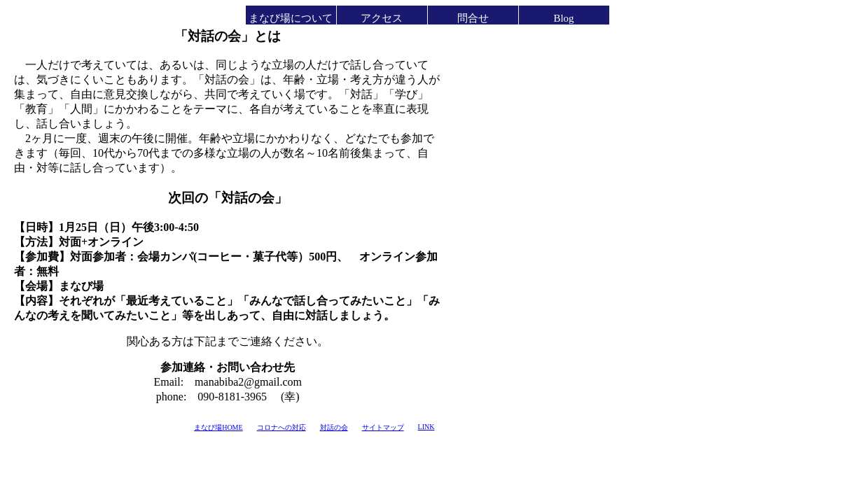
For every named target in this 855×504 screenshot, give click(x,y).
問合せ (473, 18)
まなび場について (291, 18)
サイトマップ (383, 427)
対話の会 (334, 427)
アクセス (382, 18)
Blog (563, 18)
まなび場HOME (218, 427)
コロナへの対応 (281, 427)
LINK (426, 427)
